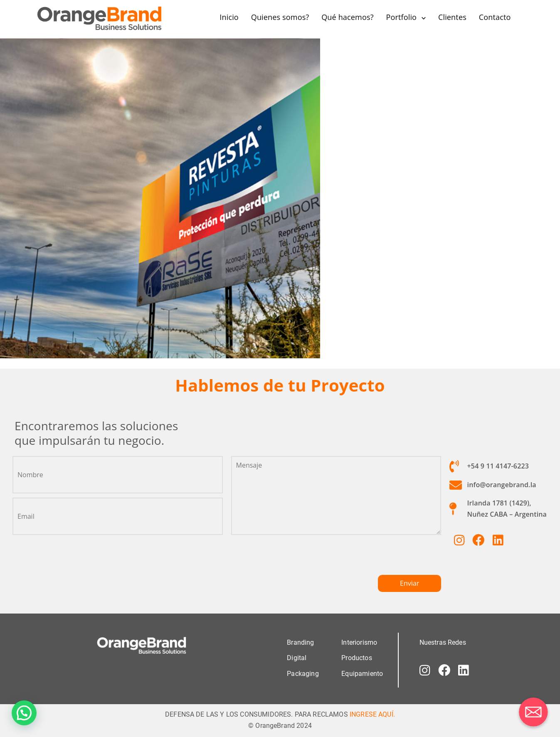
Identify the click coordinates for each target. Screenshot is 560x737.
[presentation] (294, 558)
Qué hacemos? (347, 17)
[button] (24, 713)
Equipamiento (362, 673)
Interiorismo (359, 642)
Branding (300, 642)
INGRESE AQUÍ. (372, 714)
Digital (297, 658)
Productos (356, 658)
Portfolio (401, 17)
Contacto (495, 17)
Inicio (229, 17)
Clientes (452, 17)
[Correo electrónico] (533, 712)
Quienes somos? (280, 17)
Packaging (303, 673)
